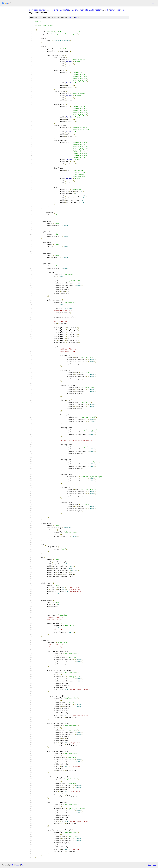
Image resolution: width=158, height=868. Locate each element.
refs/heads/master (93, 10)
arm (112, 10)
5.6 (72, 10)
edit (77, 18)
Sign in (154, 3)
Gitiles (12, 865)
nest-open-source (37, 10)
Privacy (18, 865)
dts (123, 10)
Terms (23, 865)
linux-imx (79, 10)
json (154, 865)
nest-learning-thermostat (58, 10)
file (71, 18)
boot (118, 10)
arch (106, 10)
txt (149, 865)
